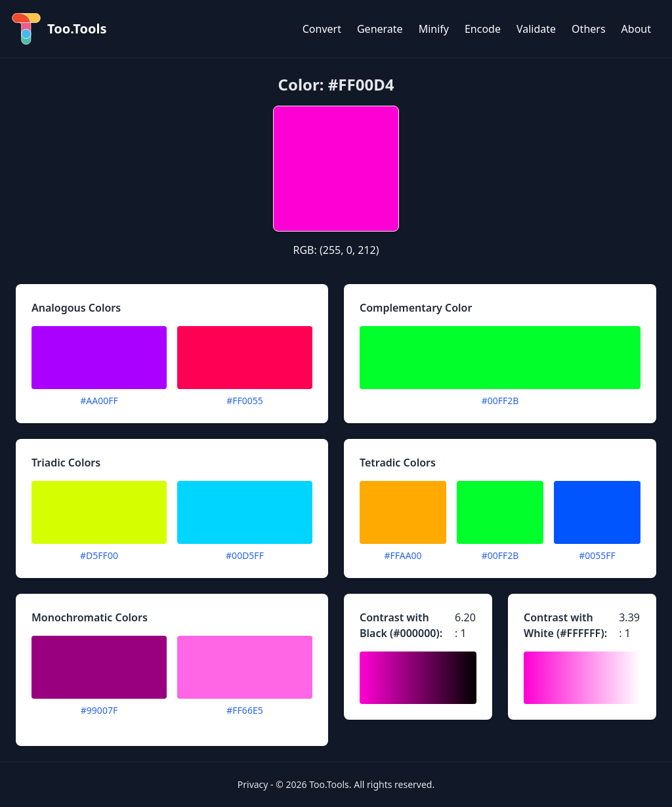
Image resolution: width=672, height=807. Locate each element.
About (636, 29)
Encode (483, 29)
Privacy (253, 784)
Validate (536, 29)
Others (588, 29)
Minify (434, 29)
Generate (380, 29)
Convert (322, 29)
